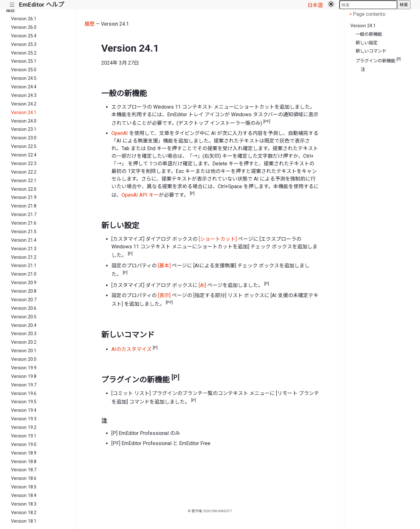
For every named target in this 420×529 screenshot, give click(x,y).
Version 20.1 (24, 351)
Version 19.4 (24, 410)
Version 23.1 (24, 129)
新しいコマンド (371, 51)
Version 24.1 (24, 113)
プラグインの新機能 (378, 60)
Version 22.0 (24, 189)
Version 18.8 (24, 462)
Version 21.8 (24, 206)
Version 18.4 (24, 496)
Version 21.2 (24, 257)
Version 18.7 (24, 470)
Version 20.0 (24, 359)
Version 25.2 (24, 53)
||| (12, 5)
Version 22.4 (24, 155)
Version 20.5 (24, 317)
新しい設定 (367, 43)
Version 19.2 (24, 427)
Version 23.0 (24, 138)
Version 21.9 (24, 198)
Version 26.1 (24, 19)
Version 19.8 (24, 376)
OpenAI (120, 133)
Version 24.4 (24, 87)
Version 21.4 (24, 240)
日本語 (315, 5)
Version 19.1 (24, 436)
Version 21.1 (24, 266)
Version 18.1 (24, 521)
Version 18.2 (24, 513)
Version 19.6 (24, 394)
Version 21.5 (24, 232)
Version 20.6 (24, 308)
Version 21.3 (24, 249)
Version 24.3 (24, 96)
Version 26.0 (24, 27)
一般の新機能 (369, 34)
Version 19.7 (24, 385)
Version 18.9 (24, 453)
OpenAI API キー (140, 195)
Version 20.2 (24, 342)
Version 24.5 (24, 78)
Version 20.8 (24, 291)
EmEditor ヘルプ (41, 5)
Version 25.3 (24, 45)
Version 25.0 (24, 70)
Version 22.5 (24, 147)
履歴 (10, 10)
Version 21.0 (24, 274)
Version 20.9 (24, 283)
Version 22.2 (24, 172)
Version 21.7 (24, 215)
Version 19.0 (24, 445)
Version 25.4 (24, 36)
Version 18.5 (24, 487)
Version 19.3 (24, 419)
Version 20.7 (24, 300)
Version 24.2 (24, 104)
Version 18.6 (24, 478)
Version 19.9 (24, 368)
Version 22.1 (24, 181)
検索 (404, 5)
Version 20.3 (24, 334)
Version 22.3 (24, 164)
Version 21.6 (24, 223)
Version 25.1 (24, 61)
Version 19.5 (24, 402)
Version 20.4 (24, 325)
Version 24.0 (24, 121)
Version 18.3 (24, 504)
